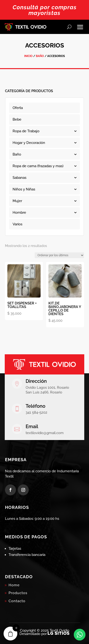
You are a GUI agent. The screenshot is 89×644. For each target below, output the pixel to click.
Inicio (28, 56)
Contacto (17, 601)
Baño (40, 56)
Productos (18, 593)
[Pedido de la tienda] (59, 255)
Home (14, 585)
